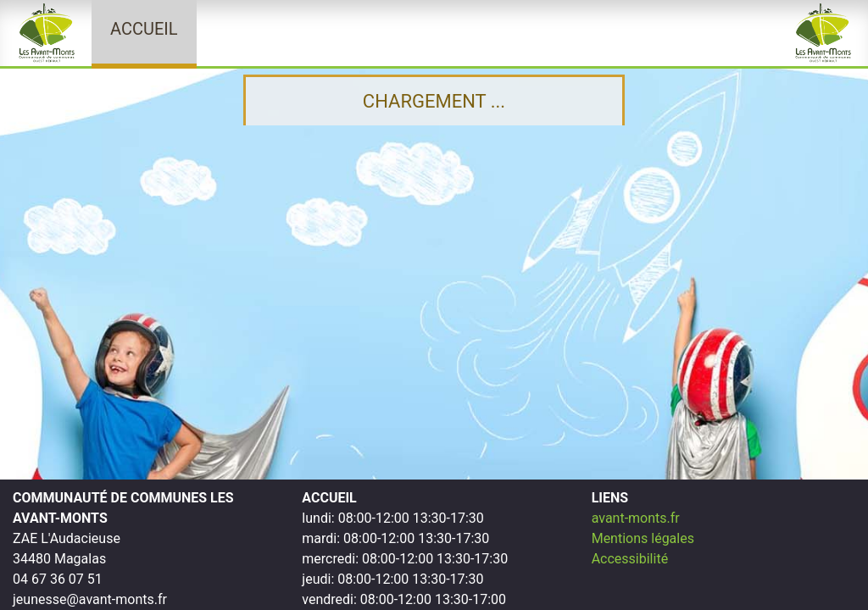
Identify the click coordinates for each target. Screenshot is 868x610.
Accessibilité (630, 559)
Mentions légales (643, 538)
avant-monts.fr (636, 518)
